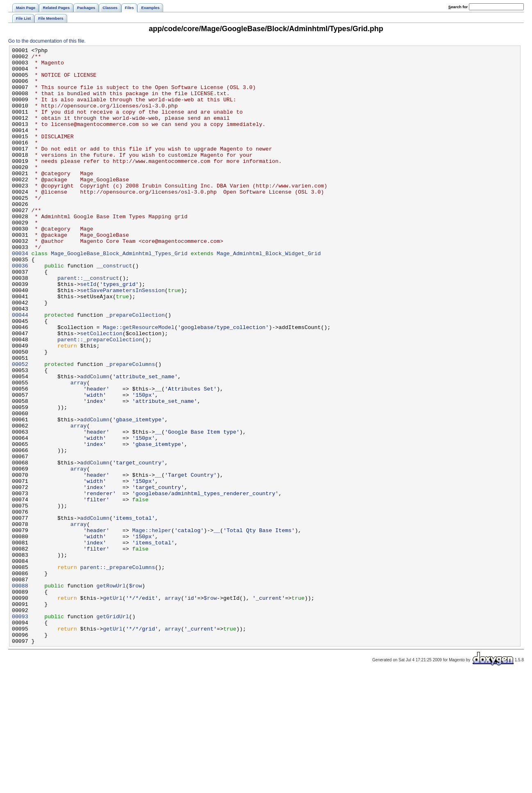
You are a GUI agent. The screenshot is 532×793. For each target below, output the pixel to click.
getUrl (113, 708)
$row (136, 694)
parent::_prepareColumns (118, 672)
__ (158, 457)
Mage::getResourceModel (139, 384)
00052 (20, 428)
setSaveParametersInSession (123, 339)
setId (89, 332)
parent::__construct (88, 325)
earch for (458, 7)
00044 (20, 369)
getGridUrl (113, 731)
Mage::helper (151, 627)
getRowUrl (111, 694)
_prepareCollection (135, 369)
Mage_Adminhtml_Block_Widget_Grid (269, 295)
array (79, 450)
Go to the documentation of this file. (47, 41)
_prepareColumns (131, 428)
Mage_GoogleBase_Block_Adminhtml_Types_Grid (119, 295)
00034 (20, 295)
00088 (20, 694)
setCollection (101, 391)
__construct (114, 310)
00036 (20, 310)
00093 (20, 731)
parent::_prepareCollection (100, 398)
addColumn (95, 443)
